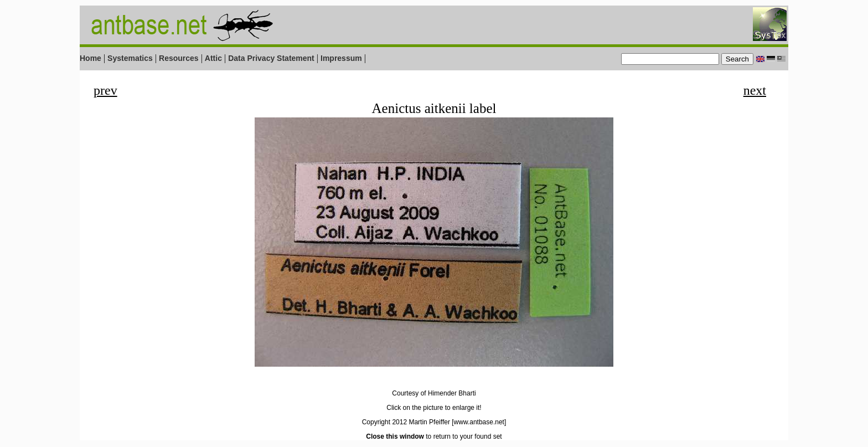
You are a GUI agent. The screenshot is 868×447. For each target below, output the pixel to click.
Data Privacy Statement (271, 58)
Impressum (341, 58)
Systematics (130, 58)
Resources (179, 58)
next (755, 90)
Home (91, 58)
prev (105, 90)
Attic (213, 58)
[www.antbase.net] (479, 422)
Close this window (395, 436)
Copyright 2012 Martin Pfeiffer (406, 422)
